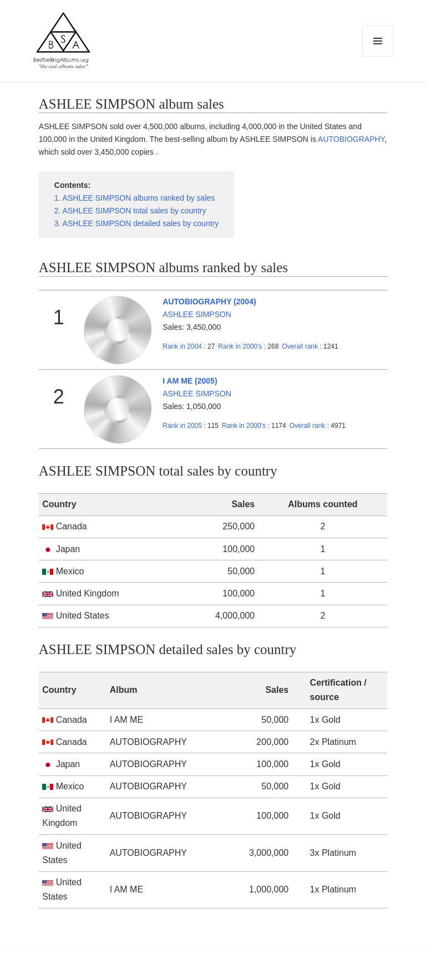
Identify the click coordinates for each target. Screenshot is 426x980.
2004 (182, 346)
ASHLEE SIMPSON (197, 314)
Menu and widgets (378, 56)
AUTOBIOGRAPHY (351, 139)
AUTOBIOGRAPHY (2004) (209, 302)
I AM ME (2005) (190, 381)
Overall (300, 346)
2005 (182, 426)
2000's (241, 346)
